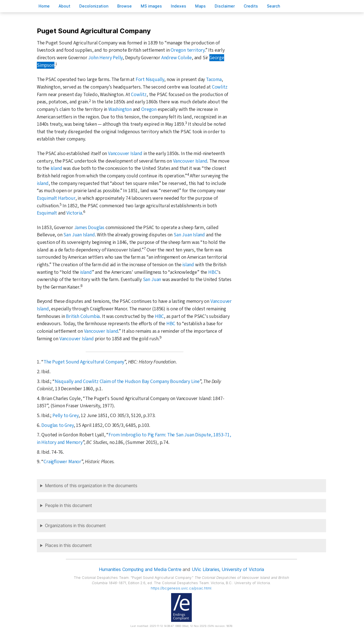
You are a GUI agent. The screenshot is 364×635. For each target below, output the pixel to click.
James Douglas (89, 228)
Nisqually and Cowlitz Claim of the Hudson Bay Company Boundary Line (127, 381)
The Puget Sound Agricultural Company (84, 362)
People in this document (69, 506)
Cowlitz (220, 87)
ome (44, 6)
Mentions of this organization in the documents (91, 486)
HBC (213, 272)
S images (151, 6)
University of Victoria (243, 569)
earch (274, 6)
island (56, 168)
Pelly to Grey (65, 416)
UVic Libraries (206, 569)
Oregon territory (188, 50)
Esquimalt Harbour (56, 198)
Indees (179, 6)
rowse (124, 6)
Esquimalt (47, 213)
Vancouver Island (125, 154)
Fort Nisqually (150, 79)
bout (64, 6)
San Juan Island (79, 235)
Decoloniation (94, 6)
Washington (120, 109)
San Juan (152, 280)
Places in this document (68, 545)
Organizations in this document (75, 526)
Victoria (74, 213)
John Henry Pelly (105, 58)
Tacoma (214, 79)
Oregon (149, 109)
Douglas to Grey (57, 425)
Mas (200, 6)
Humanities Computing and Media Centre (140, 569)
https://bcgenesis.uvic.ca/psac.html (181, 588)
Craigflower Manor (62, 462)
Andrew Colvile (177, 58)
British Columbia (83, 316)
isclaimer (225, 6)
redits (251, 6)
